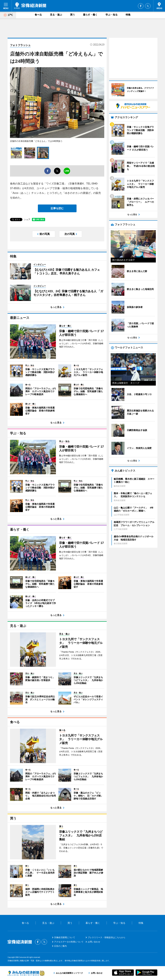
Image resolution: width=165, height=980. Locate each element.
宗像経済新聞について (65, 937)
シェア (27, 219)
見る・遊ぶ (56, 15)
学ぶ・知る (112, 15)
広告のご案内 (60, 946)
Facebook (141, 6)
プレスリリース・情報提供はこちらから (107, 937)
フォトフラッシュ (20, 45)
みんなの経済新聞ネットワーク (26, 973)
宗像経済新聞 (30, 6)
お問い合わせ (94, 942)
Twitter (148, 6)
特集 (128, 15)
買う (73, 15)
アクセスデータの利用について (69, 942)
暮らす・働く (90, 15)
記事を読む (57, 208)
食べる (38, 15)
